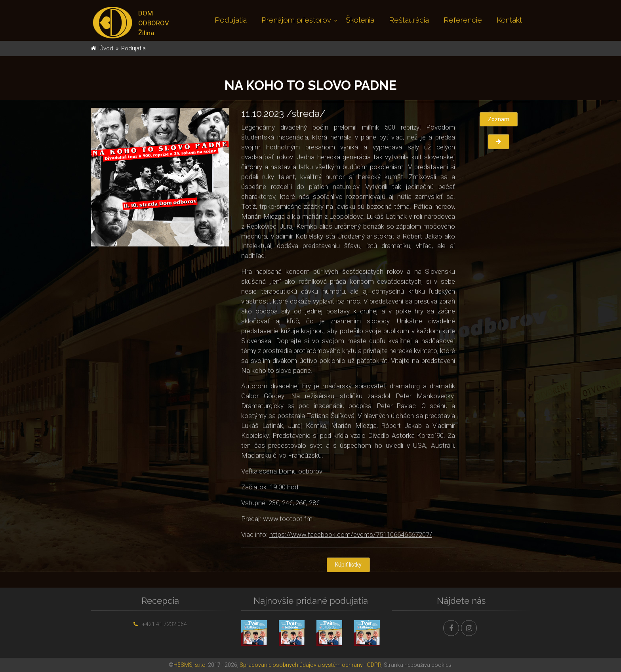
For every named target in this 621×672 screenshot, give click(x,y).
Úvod (106, 48)
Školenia (360, 20)
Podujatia (231, 20)
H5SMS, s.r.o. (190, 665)
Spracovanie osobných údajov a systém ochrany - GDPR (310, 665)
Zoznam (499, 119)
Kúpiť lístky (348, 565)
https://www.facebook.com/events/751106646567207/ (351, 535)
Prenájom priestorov (296, 20)
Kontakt (509, 20)
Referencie (463, 20)
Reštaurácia (409, 20)
